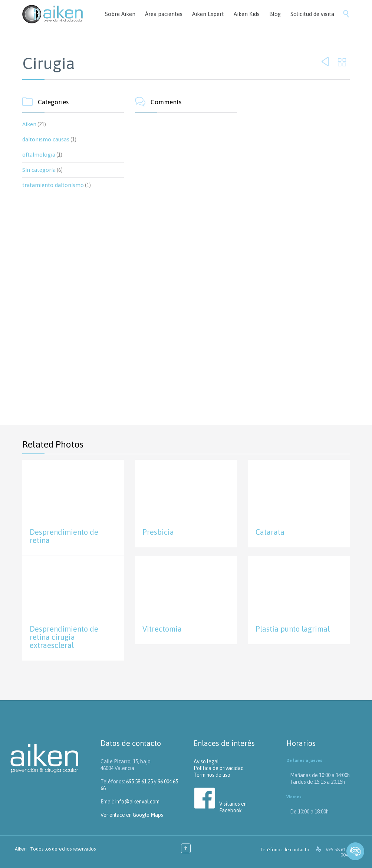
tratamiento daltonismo (53, 185)
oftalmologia (39, 155)
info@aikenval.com (137, 802)
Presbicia (158, 532)
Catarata (270, 532)
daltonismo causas (46, 140)
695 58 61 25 (139, 782)
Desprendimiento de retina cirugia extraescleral (64, 637)
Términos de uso (212, 775)
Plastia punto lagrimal (293, 629)
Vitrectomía (162, 629)
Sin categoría (39, 170)
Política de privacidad (219, 768)
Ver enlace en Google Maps (132, 815)
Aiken (29, 124)
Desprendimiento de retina (64, 536)
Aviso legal (206, 761)
